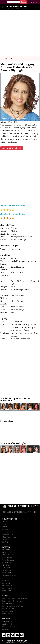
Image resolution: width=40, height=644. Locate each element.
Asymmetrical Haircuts (9, 575)
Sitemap (4, 527)
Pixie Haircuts (6, 568)
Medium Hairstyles (8, 560)
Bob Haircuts (6, 565)
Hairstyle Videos (7, 614)
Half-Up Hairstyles (7, 573)
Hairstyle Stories (7, 591)
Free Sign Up (31, 2)
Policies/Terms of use (9, 537)
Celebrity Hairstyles (8, 555)
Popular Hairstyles (8, 552)
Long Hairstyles (7, 563)
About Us (5, 522)
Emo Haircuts (6, 583)
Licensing (5, 532)
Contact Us (5, 540)
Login (36, 2)
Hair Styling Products (8, 604)
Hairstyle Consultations (9, 627)
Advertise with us (7, 534)
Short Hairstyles (7, 557)
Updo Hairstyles (7, 570)
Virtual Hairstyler (7, 621)
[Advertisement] (20, 34)
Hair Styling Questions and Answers (13, 606)
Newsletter (5, 529)
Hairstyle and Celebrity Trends (11, 601)
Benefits (4, 524)
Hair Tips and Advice (8, 609)
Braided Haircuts (7, 578)
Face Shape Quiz (7, 624)
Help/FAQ (5, 542)
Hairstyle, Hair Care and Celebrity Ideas (14, 598)
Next (37, 97)
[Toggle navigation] (36, 7)
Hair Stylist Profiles (8, 611)
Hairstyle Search (7, 588)
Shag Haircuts (6, 581)
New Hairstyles (6, 550)
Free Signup (5, 629)
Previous (3, 97)
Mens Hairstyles (7, 586)
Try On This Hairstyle (12, 148)
